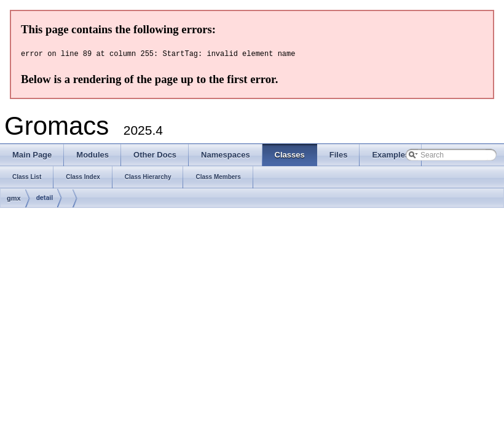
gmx (14, 198)
